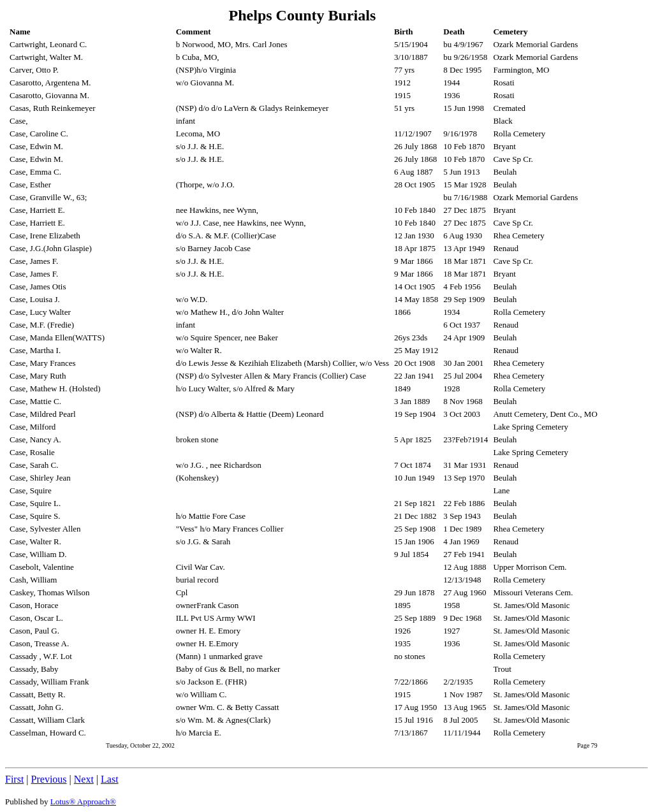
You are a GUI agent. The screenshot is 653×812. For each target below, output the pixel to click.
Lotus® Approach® (83, 801)
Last (110, 779)
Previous (49, 779)
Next (84, 779)
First (14, 779)
